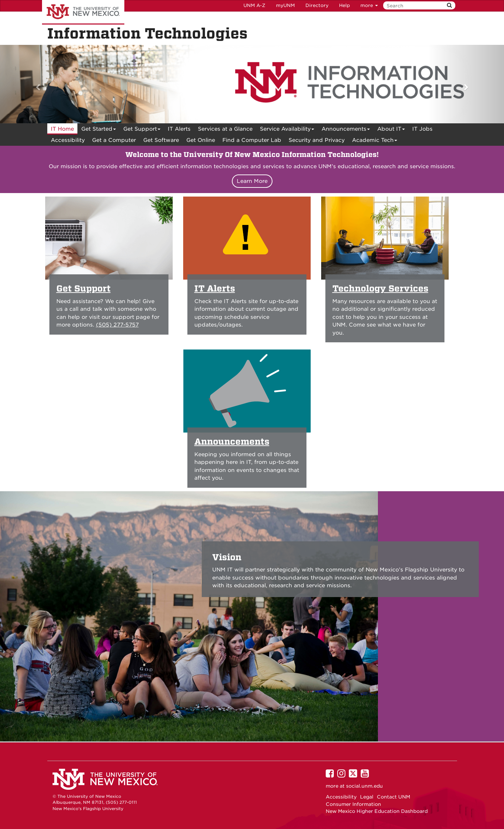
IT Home (62, 129)
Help (344, 5)
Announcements (346, 130)
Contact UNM (393, 797)
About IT (391, 130)
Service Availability (287, 130)
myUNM (285, 5)
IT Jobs (422, 129)
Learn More (252, 181)
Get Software (161, 140)
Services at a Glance (225, 129)
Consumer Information (353, 804)
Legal (367, 797)
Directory (317, 5)
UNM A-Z (254, 5)
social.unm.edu (364, 786)
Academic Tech (375, 141)
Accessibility (68, 140)
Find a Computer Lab (252, 140)
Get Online (201, 140)
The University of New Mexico (83, 12)
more (369, 5)
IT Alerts (179, 129)
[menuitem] (62, 129)
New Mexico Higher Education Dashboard (377, 811)
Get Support (142, 130)
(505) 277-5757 (117, 325)
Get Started (99, 130)
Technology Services (380, 289)
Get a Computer (114, 140)
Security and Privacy (317, 140)
